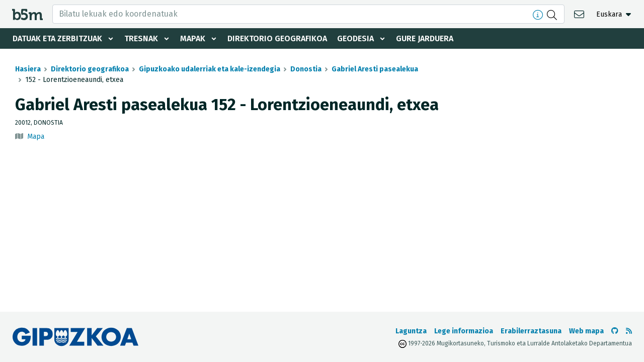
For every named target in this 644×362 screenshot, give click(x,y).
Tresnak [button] (141, 38)
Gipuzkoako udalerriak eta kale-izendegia (210, 69)
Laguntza (411, 331)
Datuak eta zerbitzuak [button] (57, 38)
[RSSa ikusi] (629, 331)
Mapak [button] (193, 38)
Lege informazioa (464, 331)
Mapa (36, 137)
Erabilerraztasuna (531, 331)
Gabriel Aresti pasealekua (375, 69)
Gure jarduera (425, 38)
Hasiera (28, 69)
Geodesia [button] (355, 38)
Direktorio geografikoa (277, 38)
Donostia (306, 69)
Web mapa (586, 331)
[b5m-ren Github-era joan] (615, 331)
